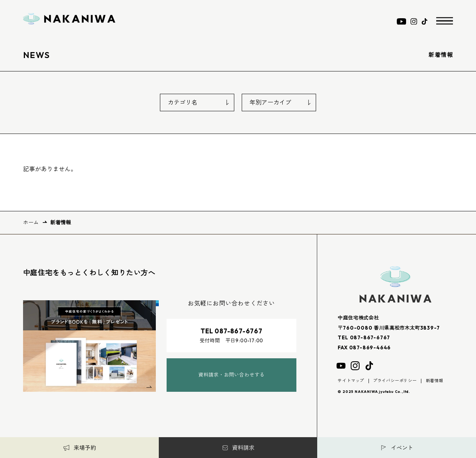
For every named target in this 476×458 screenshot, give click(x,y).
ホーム (31, 222)
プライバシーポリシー (395, 381)
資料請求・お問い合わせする (231, 375)
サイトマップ (351, 381)
